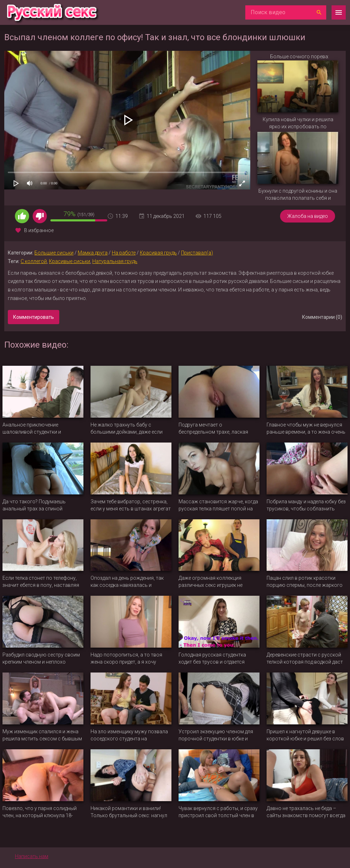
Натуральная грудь (115, 261)
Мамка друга (93, 253)
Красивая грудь (158, 253)
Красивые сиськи (70, 261)
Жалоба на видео (308, 216)
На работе (124, 253)
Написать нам (32, 856)
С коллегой (34, 261)
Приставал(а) (197, 253)
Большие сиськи (54, 253)
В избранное (39, 230)
